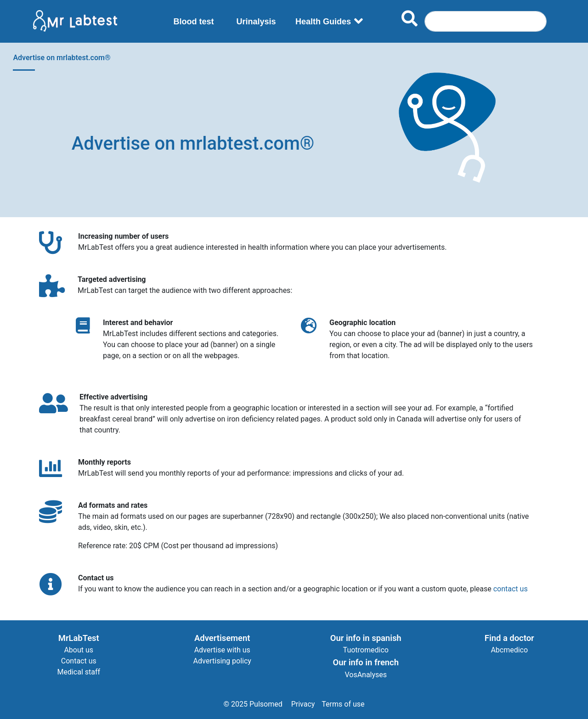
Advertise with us (222, 650)
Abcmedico (509, 650)
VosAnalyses (366, 675)
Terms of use (343, 704)
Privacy (303, 704)
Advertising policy (222, 661)
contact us (511, 589)
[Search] (486, 21)
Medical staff (79, 672)
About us (79, 650)
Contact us (79, 661)
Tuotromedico (366, 650)
